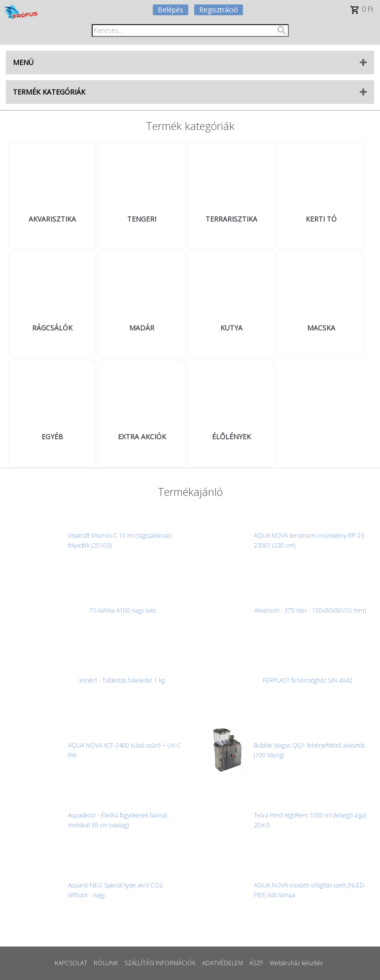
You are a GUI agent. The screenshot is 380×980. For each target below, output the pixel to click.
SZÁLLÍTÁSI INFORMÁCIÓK (160, 963)
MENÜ (23, 62)
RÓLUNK (106, 963)
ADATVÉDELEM (223, 963)
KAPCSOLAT (71, 963)
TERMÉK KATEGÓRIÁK (49, 92)
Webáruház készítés (296, 963)
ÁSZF (256, 963)
